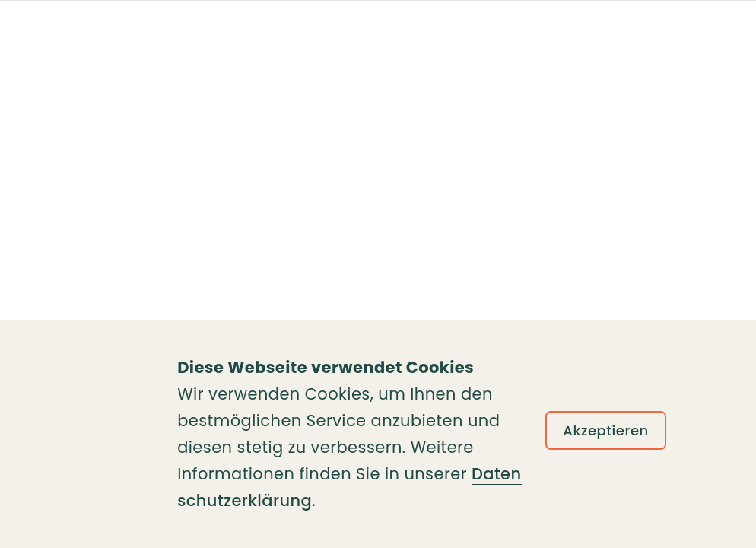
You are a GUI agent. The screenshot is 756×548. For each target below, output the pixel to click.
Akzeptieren (606, 430)
